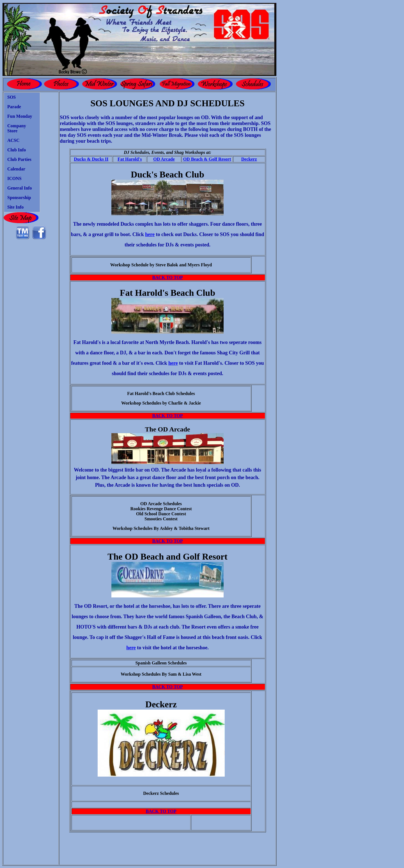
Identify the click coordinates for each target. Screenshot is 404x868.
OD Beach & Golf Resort (207, 159)
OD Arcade (164, 159)
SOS (12, 97)
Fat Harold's (130, 159)
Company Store (17, 128)
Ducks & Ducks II (91, 159)
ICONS (14, 178)
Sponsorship (19, 198)
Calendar (16, 169)
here (150, 234)
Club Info (17, 150)
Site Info (15, 207)
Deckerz (249, 159)
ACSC (13, 140)
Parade (14, 107)
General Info (20, 188)
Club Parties (19, 159)
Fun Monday (20, 116)
